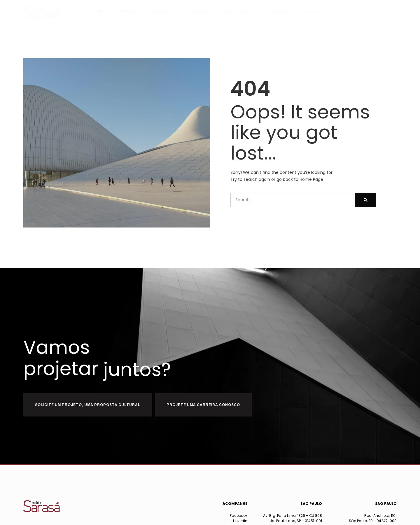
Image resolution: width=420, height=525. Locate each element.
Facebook (239, 516)
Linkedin (240, 521)
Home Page (311, 179)
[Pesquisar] (366, 200)
